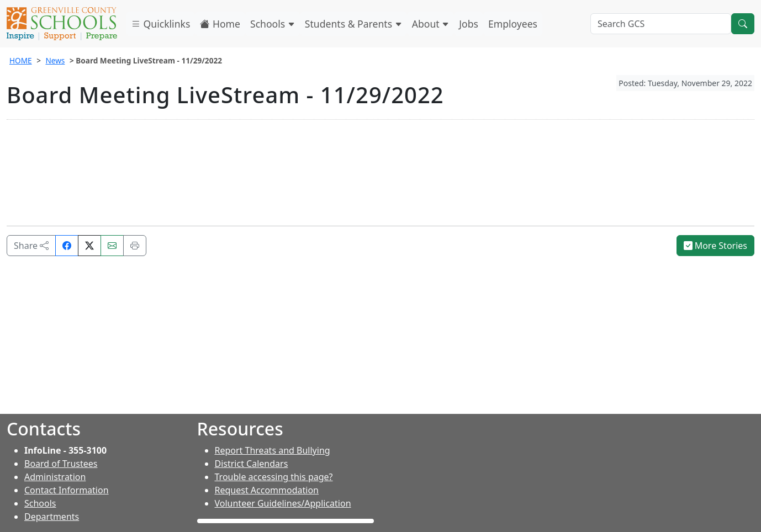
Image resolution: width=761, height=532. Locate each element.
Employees (513, 24)
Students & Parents (353, 24)
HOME (21, 60)
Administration (55, 477)
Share (31, 246)
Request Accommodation (267, 490)
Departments (52, 517)
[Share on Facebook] (67, 246)
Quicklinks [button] (160, 24)
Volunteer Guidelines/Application (283, 503)
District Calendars (252, 464)
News (55, 60)
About (431, 24)
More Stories (716, 246)
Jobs (469, 24)
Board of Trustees (61, 464)
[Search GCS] (661, 24)
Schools (273, 24)
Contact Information (67, 490)
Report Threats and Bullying (273, 450)
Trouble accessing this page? (274, 477)
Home (220, 24)
